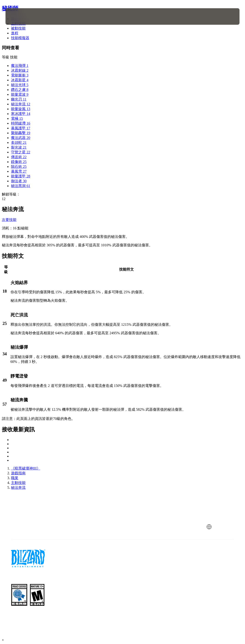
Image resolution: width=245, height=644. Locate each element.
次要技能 (9, 220)
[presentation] (19, 16)
